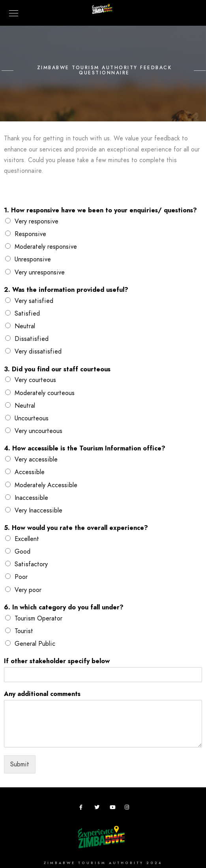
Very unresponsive (40, 272)
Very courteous (35, 380)
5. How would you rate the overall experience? (76, 528)
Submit (20, 764)
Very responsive (37, 221)
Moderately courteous (45, 393)
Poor (21, 577)
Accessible (30, 472)
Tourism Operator (38, 618)
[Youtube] (114, 809)
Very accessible (36, 460)
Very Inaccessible (38, 511)
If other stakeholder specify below (57, 661)
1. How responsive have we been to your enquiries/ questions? (100, 211)
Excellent (27, 539)
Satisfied (27, 314)
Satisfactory (31, 564)
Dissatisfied (32, 339)
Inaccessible (31, 498)
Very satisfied (34, 301)
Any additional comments (42, 694)
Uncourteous (32, 418)
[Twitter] (98, 809)
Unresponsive (33, 259)
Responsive (30, 234)
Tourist (24, 631)
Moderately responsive (46, 247)
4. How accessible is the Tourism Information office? (85, 449)
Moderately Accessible (46, 485)
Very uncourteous (38, 431)
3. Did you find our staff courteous (57, 370)
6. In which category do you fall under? (64, 608)
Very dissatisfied (38, 352)
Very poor (28, 590)
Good (22, 552)
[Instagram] (129, 809)
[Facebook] (83, 809)
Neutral (25, 326)
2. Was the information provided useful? (66, 290)
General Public (35, 644)
